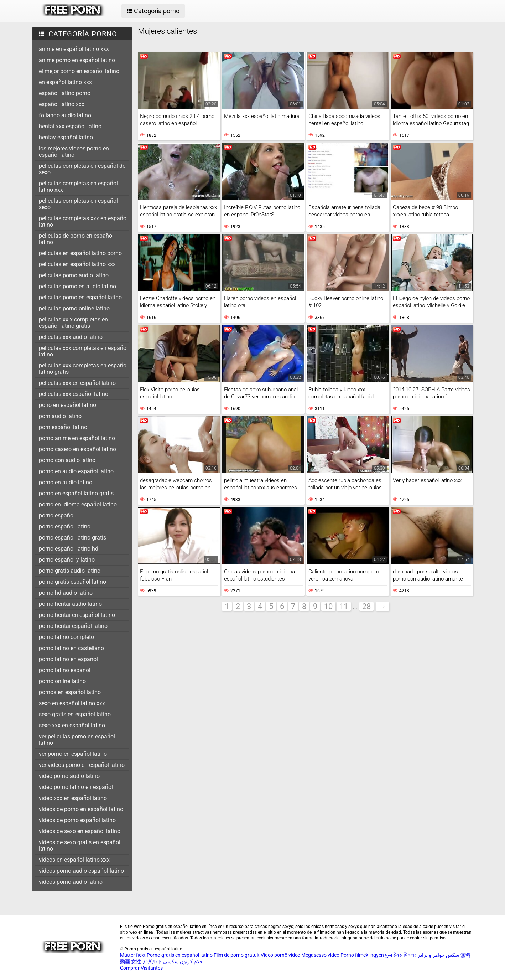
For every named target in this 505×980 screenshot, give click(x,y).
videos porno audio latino (71, 882)
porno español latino (65, 527)
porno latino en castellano (71, 648)
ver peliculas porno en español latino (77, 740)
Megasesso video (320, 955)
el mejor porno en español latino (79, 71)
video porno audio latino (69, 776)
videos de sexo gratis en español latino (80, 845)
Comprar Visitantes (141, 968)
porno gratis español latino (72, 582)
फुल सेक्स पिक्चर (401, 955)
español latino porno (65, 93)
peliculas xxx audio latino (71, 337)
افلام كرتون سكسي (183, 961)
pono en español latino (67, 405)
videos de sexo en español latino (80, 831)
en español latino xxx (65, 82)
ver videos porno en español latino (82, 765)
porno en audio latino (66, 482)
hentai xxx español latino (70, 126)
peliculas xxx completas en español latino (83, 351)
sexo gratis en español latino (75, 714)
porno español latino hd (69, 549)
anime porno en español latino (77, 60)
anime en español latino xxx (74, 49)
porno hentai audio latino (70, 604)
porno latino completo (66, 637)
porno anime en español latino (77, 438)
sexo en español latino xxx (72, 703)
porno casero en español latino (77, 449)
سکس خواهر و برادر (438, 955)
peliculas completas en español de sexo (82, 169)
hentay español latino (66, 137)
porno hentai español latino (73, 626)
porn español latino (63, 427)
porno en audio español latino (76, 471)
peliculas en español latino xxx (77, 264)
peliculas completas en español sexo (78, 204)
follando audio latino (65, 115)
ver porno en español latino (73, 754)
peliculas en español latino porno (80, 253)
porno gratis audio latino (70, 571)
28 (366, 606)
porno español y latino (67, 560)
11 (344, 606)
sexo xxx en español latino (72, 725)
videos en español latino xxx (74, 860)
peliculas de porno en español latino (76, 239)
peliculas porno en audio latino (77, 286)
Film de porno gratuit (237, 955)
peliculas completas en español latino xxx (78, 187)
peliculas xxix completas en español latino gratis (73, 323)
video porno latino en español (76, 787)
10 (328, 606)
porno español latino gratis (72, 538)
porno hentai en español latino (77, 615)
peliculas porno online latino (74, 308)
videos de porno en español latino (81, 809)
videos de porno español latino (77, 820)
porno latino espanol (65, 670)
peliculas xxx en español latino (77, 383)
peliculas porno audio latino (74, 275)
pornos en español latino (70, 692)
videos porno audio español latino (81, 871)
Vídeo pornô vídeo (280, 955)
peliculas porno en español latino (80, 297)
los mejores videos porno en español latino (74, 152)
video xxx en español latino (73, 798)
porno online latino (62, 681)
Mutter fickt (133, 955)
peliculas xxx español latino (74, 394)
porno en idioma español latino (78, 504)
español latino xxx (62, 104)
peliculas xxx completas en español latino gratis (83, 369)
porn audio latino (60, 416)
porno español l (58, 515)
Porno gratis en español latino (180, 955)
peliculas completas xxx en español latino (83, 221)
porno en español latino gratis (76, 493)
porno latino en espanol (68, 659)
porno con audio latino (67, 460)
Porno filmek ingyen (362, 955)
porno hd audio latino (66, 593)
